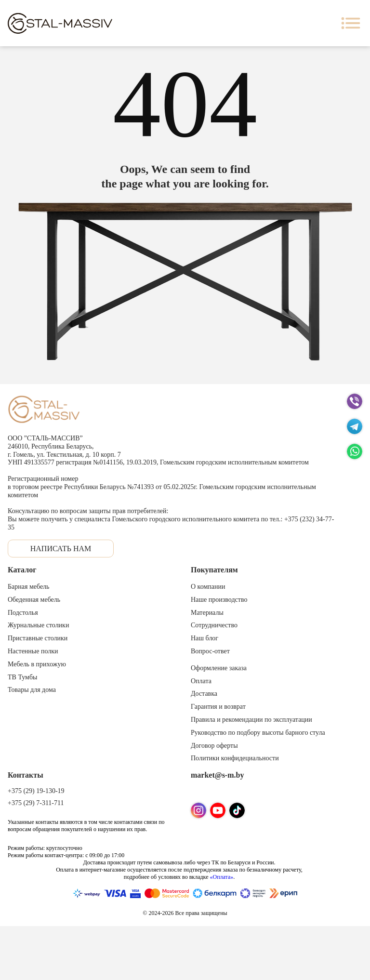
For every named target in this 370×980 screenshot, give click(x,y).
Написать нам (61, 549)
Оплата (201, 681)
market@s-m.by (217, 775)
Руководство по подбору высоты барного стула (258, 733)
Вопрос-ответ (210, 651)
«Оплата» (221, 877)
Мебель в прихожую (37, 664)
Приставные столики (38, 638)
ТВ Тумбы (22, 677)
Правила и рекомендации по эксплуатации (251, 720)
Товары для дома (32, 690)
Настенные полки (33, 651)
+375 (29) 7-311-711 (36, 803)
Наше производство (219, 600)
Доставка (204, 694)
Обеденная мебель (34, 600)
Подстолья (23, 613)
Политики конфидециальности (235, 758)
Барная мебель (29, 587)
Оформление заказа (219, 668)
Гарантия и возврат (218, 707)
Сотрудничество (214, 625)
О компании (208, 587)
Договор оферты (214, 746)
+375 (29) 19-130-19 (36, 791)
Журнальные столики (38, 625)
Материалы (207, 613)
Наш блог (205, 638)
